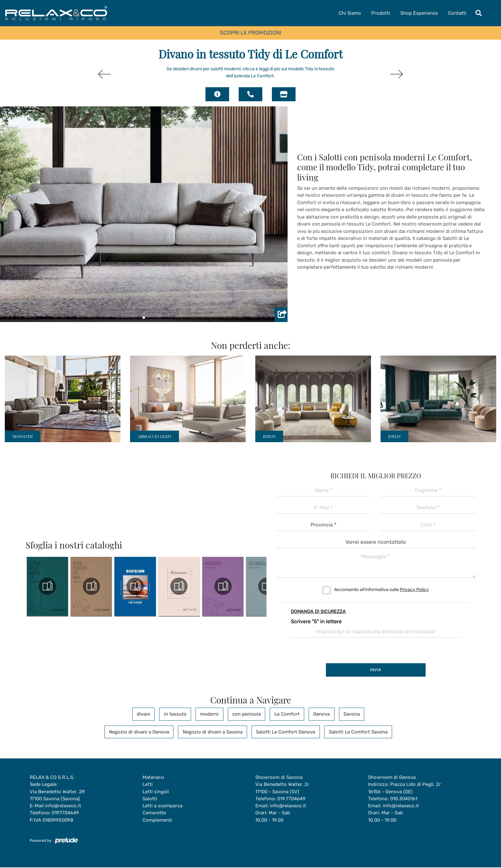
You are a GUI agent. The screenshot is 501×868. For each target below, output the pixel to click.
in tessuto (179, 714)
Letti (148, 785)
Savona (346, 714)
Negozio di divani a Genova (142, 732)
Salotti (150, 799)
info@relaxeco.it (63, 806)
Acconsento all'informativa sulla (382, 590)
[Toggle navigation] (479, 13)
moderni (211, 714)
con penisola (247, 714)
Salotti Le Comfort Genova (285, 732)
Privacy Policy (414, 590)
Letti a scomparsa (162, 806)
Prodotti (381, 13)
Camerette (154, 813)
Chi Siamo (350, 13)
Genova (318, 714)
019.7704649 (292, 799)
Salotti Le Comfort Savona (355, 732)
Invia (376, 670)
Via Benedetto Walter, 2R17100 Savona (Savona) (57, 795)
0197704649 (66, 813)
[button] (144, 318)
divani (149, 714)
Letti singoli (156, 792)
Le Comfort (285, 714)
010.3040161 (404, 799)
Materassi (153, 777)
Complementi (157, 820)
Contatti (457, 13)
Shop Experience (419, 13)
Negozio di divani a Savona (213, 732)
